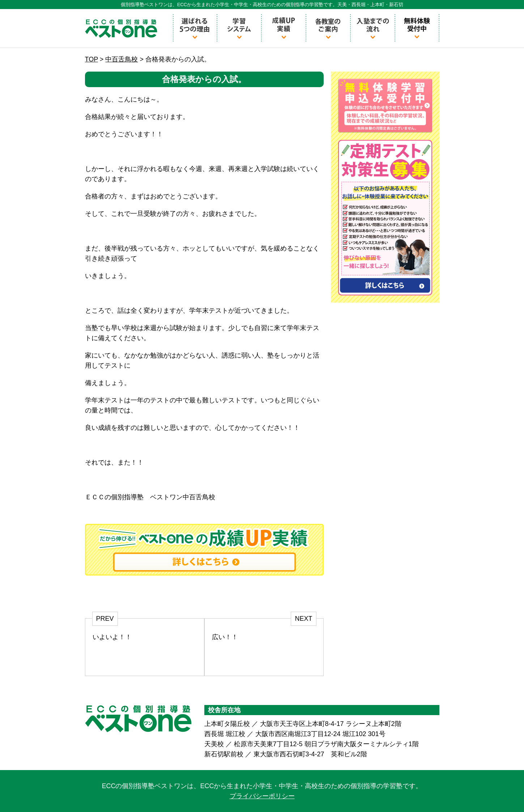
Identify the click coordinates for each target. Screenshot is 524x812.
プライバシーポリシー (262, 796)
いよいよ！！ (112, 637)
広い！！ (225, 637)
